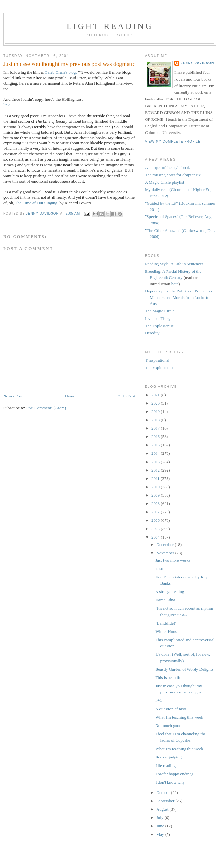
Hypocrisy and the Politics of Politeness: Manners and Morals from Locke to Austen (179, 297)
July (161, 818)
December (166, 544)
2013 (156, 462)
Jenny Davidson (197, 63)
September (166, 801)
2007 (156, 512)
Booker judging (168, 757)
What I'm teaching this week (179, 717)
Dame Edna (165, 600)
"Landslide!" (166, 623)
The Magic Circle (160, 311)
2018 (156, 420)
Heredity (152, 333)
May (161, 834)
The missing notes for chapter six (173, 175)
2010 (156, 487)
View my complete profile (173, 142)
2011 (156, 478)
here (175, 284)
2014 (156, 453)
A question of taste (171, 709)
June (161, 826)
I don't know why (170, 782)
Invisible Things (159, 318)
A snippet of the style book (167, 168)
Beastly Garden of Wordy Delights (184, 669)
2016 (156, 437)
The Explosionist (159, 326)
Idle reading (165, 765)
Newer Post (13, 396)
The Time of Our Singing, (37, 203)
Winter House (167, 631)
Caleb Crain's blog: (61, 72)
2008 (156, 504)
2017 (156, 428)
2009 (156, 495)
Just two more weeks (173, 560)
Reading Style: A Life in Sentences (174, 264)
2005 (156, 529)
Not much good (168, 725)
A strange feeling (170, 591)
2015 (156, 445)
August (163, 809)
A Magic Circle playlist (165, 182)
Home (70, 396)
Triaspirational (157, 360)
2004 (156, 537)
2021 (156, 395)
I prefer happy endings (174, 774)
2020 (156, 403)
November (166, 553)
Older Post (126, 396)
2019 (156, 411)
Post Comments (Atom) (46, 408)
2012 (156, 470)
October (164, 792)
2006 (156, 520)
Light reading (110, 26)
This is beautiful (169, 677)
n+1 (158, 700)
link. (7, 105)
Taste (160, 569)
